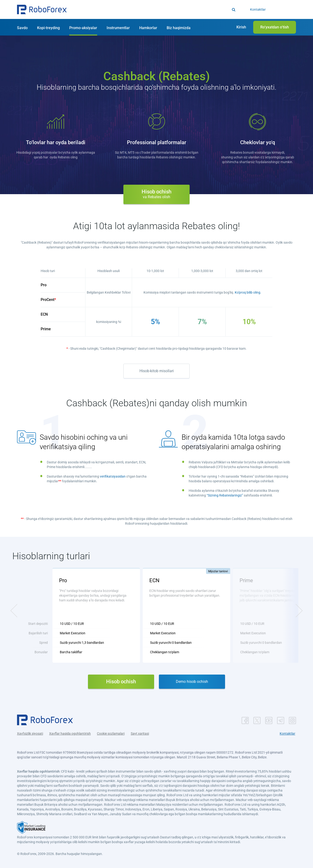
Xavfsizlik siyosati (30, 734)
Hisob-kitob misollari (157, 371)
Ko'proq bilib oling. (248, 292)
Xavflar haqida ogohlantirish (70, 734)
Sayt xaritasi (140, 734)
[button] (42, 9)
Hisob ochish (156, 194)
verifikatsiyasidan (113, 476)
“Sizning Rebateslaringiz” (225, 495)
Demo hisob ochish (192, 682)
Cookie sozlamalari (111, 734)
